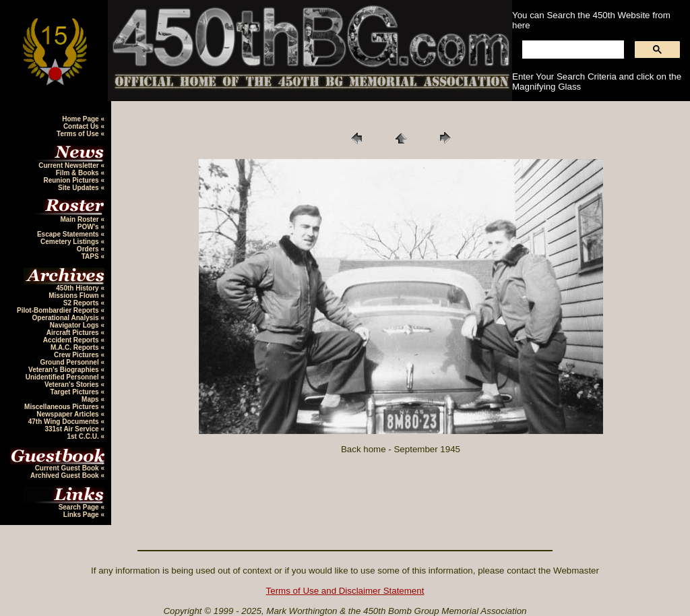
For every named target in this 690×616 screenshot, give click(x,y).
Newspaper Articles (68, 414)
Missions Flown (74, 296)
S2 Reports (82, 303)
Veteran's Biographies (64, 370)
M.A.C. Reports (75, 347)
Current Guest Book (68, 468)
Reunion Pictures (72, 180)
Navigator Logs (75, 325)
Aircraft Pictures (74, 333)
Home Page (81, 119)
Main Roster (80, 219)
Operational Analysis (67, 318)
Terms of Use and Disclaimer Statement (345, 591)
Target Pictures (76, 392)
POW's (89, 227)
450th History (78, 288)
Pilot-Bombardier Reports (59, 310)
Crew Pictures (77, 355)
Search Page (80, 507)
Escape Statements (69, 234)
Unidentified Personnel (63, 377)
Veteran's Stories (73, 384)
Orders (89, 249)
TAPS (91, 256)
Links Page (82, 515)
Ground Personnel (70, 362)
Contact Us (82, 126)
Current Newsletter (69, 165)
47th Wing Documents (65, 422)
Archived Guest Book (65, 475)
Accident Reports (72, 340)
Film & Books (79, 173)
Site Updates (79, 188)
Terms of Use (79, 134)
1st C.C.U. (84, 436)
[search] (572, 50)
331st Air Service (72, 429)
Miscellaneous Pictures (62, 407)
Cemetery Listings (70, 242)
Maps (91, 399)
